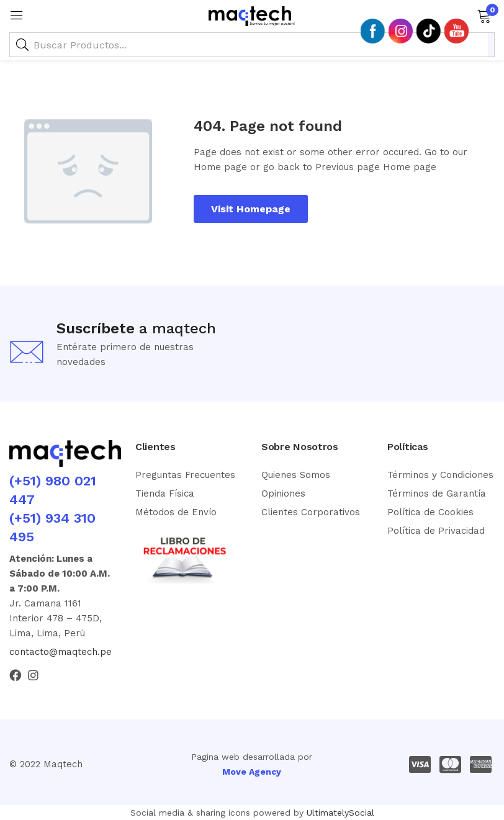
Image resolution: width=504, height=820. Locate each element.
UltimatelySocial (340, 813)
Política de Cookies (430, 512)
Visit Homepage (251, 209)
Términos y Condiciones (440, 475)
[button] (484, 15)
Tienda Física (165, 493)
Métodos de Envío (176, 512)
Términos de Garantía (437, 493)
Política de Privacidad (436, 531)
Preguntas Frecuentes (185, 475)
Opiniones (283, 493)
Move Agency (252, 772)
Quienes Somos (296, 475)
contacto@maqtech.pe (61, 652)
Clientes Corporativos (311, 512)
